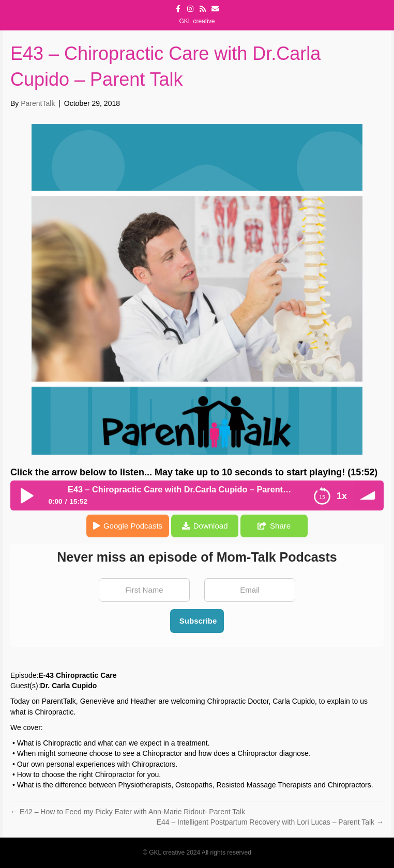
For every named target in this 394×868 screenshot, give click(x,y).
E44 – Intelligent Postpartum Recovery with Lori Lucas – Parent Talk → (270, 822)
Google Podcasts (133, 526)
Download (211, 526)
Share (280, 526)
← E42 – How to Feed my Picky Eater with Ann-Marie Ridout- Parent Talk (128, 812)
